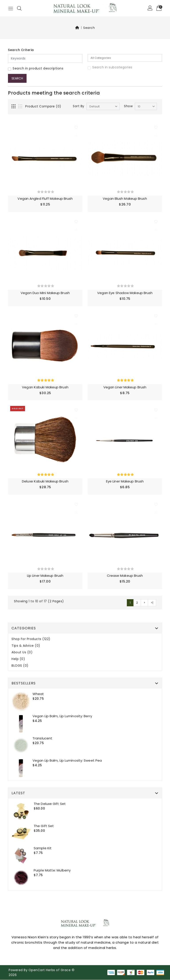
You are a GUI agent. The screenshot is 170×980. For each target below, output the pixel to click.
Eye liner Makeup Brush (125, 481)
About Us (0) (22, 653)
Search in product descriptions (38, 68)
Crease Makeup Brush (125, 576)
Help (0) (18, 659)
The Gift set (44, 826)
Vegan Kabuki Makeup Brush (45, 387)
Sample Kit (43, 848)
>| (152, 603)
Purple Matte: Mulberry (52, 870)
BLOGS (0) (20, 666)
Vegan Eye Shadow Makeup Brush (125, 293)
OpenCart (37, 970)
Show (128, 106)
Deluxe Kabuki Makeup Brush (45, 481)
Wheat (38, 694)
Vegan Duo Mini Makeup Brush (45, 293)
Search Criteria (21, 50)
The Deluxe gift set (50, 804)
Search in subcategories (112, 67)
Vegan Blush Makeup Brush (125, 199)
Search (89, 28)
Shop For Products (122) (31, 639)
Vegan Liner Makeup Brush (125, 387)
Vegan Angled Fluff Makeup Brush (45, 199)
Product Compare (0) (43, 106)
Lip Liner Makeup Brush (45, 576)
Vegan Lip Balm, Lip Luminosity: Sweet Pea (67, 761)
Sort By (79, 106)
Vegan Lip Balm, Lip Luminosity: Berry (62, 716)
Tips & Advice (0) (26, 646)
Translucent (42, 738)
